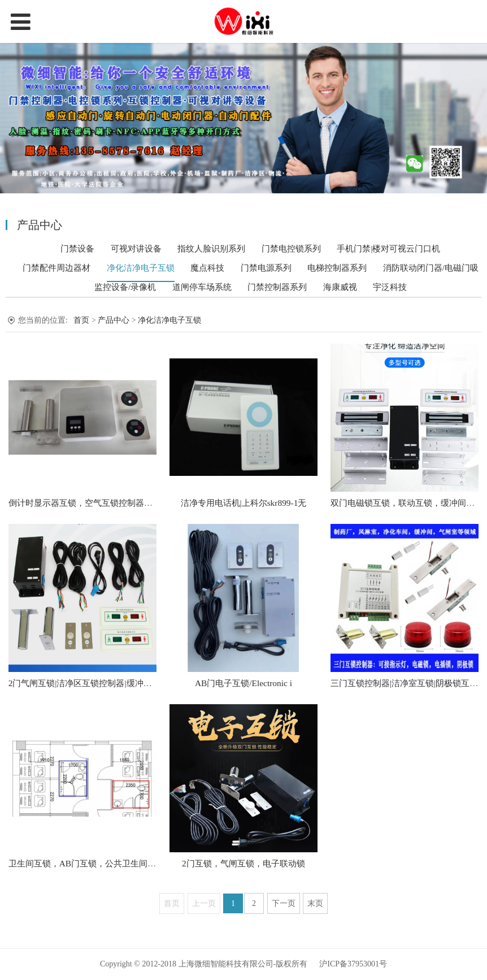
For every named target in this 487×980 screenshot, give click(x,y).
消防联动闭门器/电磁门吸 (431, 268)
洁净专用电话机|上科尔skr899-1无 (244, 503)
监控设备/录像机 (125, 287)
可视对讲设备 (136, 249)
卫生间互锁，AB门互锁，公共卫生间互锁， (91, 863)
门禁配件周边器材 (56, 268)
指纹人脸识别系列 (211, 249)
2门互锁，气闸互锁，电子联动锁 (244, 863)
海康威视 (340, 287)
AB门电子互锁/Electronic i (244, 683)
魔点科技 (207, 268)
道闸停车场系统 (202, 287)
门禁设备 (77, 249)
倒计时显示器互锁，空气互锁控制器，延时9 (91, 503)
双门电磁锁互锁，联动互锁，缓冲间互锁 (407, 503)
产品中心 (115, 320)
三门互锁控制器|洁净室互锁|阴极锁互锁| (405, 683)
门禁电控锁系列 (291, 249)
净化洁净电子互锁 (141, 268)
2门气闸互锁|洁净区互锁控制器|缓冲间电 (84, 683)
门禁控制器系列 (277, 287)
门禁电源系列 (266, 268)
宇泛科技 (390, 287)
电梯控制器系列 (337, 268)
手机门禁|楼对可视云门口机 (388, 249)
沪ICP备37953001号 (353, 964)
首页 (81, 320)
